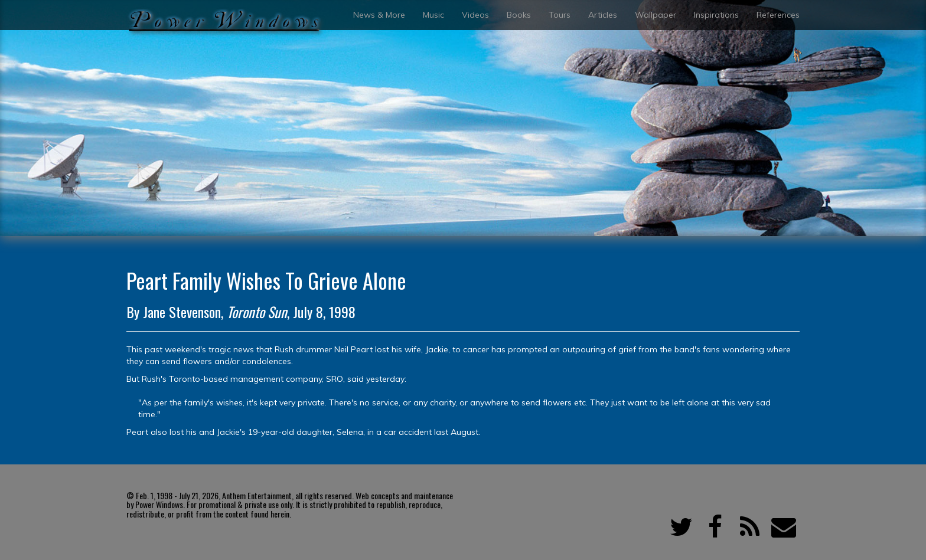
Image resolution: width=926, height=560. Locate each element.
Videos (475, 15)
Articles (603, 15)
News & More (379, 15)
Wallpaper (656, 15)
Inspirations (716, 15)
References (778, 15)
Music (433, 15)
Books (519, 15)
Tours (560, 15)
